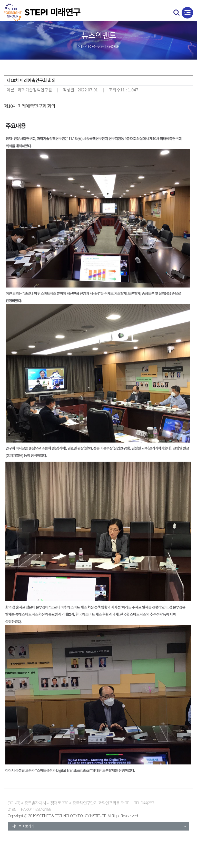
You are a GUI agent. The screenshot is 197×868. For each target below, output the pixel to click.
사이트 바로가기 (23, 826)
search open (176, 12)
